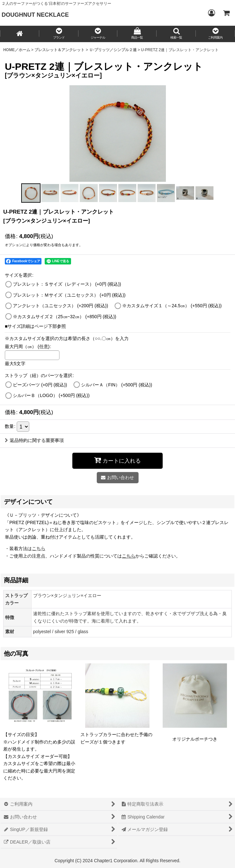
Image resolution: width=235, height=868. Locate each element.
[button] (59, 34)
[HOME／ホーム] (20, 34)
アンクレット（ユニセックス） (60, 306)
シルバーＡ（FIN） (117, 385)
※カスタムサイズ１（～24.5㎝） (172, 306)
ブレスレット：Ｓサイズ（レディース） (67, 284)
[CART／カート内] (226, 13)
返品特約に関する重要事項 (34, 440)
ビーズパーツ (40, 385)
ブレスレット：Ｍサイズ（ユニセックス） (69, 295)
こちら (129, 556)
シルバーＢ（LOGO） (51, 395)
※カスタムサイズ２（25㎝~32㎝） (65, 317)
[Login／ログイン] (211, 13)
